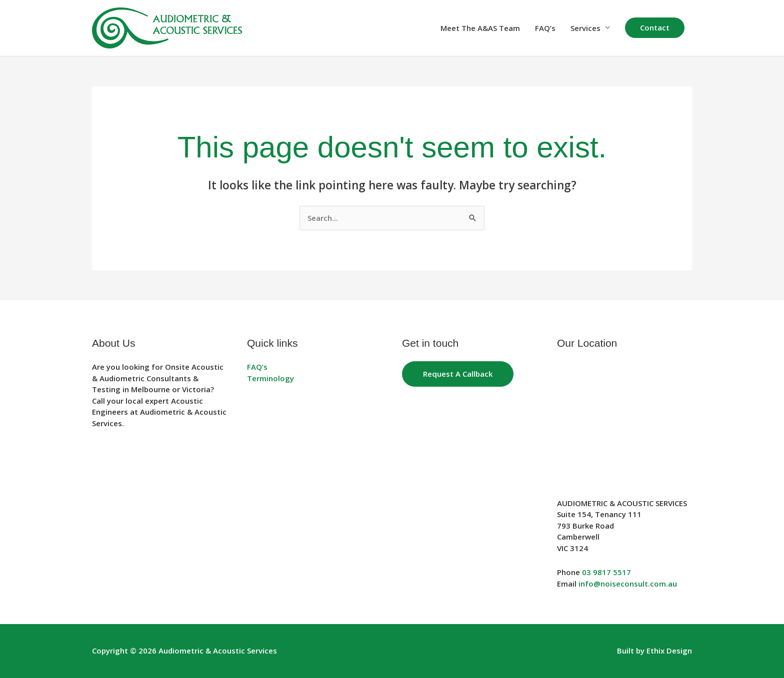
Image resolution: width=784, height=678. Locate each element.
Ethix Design (669, 651)
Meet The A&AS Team (480, 28)
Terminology (270, 378)
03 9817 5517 (606, 572)
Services (585, 28)
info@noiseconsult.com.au (628, 584)
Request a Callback (458, 374)
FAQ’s (545, 28)
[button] (655, 28)
